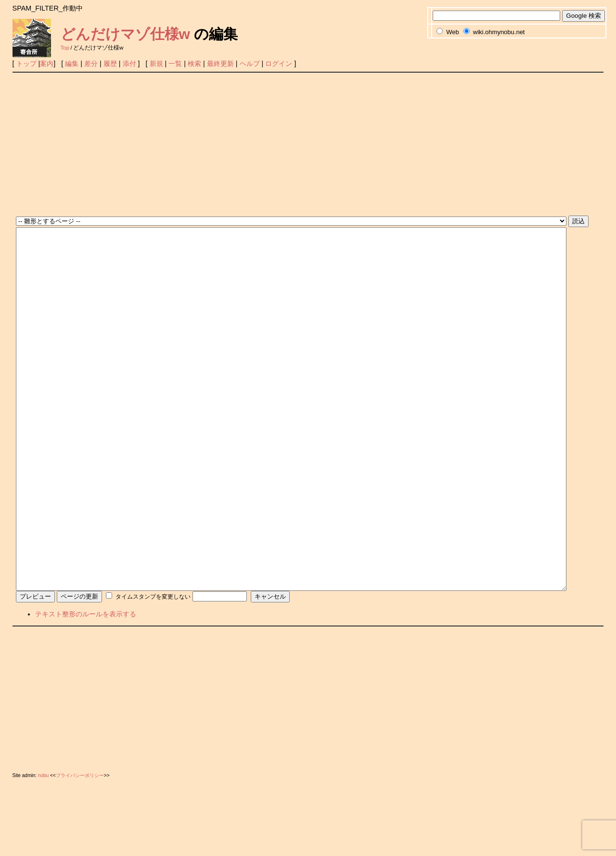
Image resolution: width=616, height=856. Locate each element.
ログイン (279, 64)
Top (65, 48)
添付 (129, 64)
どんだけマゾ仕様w (125, 34)
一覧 (175, 64)
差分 (91, 64)
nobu (43, 848)
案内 (47, 64)
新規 (156, 64)
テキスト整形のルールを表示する (86, 686)
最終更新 (220, 64)
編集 (72, 64)
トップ (26, 64)
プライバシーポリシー (80, 848)
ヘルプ (250, 64)
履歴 (110, 64)
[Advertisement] (308, 145)
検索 (194, 64)
